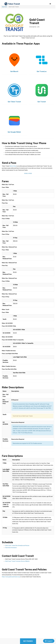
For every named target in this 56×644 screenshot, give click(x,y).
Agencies (4, 7)
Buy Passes (28, 641)
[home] (12, 4)
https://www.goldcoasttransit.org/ (11, 577)
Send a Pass (13, 166)
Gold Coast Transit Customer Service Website (17, 561)
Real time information (11, 548)
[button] (50, 4)
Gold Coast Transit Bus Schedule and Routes (17, 546)
